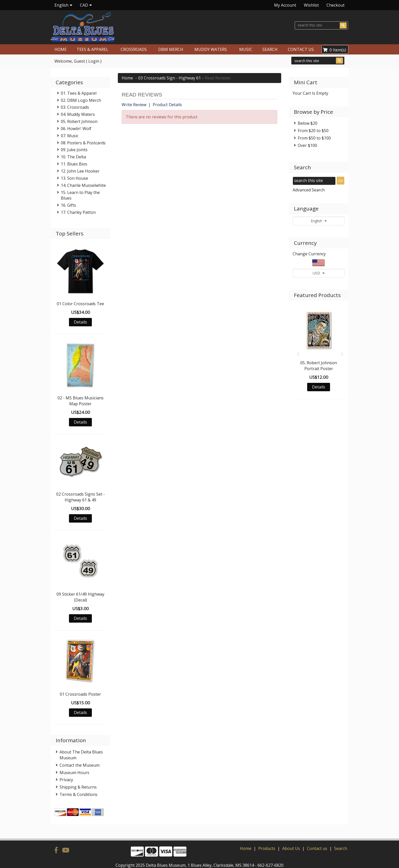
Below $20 (308, 123)
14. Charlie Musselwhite (83, 185)
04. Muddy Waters (78, 114)
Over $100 (307, 145)
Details (80, 322)
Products (267, 840)
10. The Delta (73, 157)
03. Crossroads (75, 107)
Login (94, 61)
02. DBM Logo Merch (81, 100)
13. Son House (74, 178)
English (319, 221)
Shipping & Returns (78, 787)
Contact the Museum (80, 765)
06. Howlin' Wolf (76, 129)
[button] (297, 351)
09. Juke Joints (74, 150)
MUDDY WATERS (211, 49)
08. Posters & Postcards (83, 143)
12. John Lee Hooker (80, 171)
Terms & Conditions (79, 794)
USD (319, 273)
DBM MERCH (171, 49)
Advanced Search (309, 190)
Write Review (134, 105)
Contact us (317, 840)
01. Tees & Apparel (79, 93)
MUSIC (246, 49)
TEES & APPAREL (92, 49)
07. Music (70, 136)
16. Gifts (68, 205)
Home (127, 78)
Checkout (336, 5)
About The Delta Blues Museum (81, 755)
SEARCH (270, 49)
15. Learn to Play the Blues (80, 195)
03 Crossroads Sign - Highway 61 (169, 78)
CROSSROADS (134, 49)
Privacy (66, 780)
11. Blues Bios (74, 164)
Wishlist (311, 5)
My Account (285, 5)
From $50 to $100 (314, 138)
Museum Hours (74, 773)
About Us (291, 840)
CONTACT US (301, 49)
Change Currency (309, 254)
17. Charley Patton (78, 212)
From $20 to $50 (313, 131)
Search (341, 840)
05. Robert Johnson (79, 121)
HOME (61, 49)
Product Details (167, 105)
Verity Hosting (220, 862)
